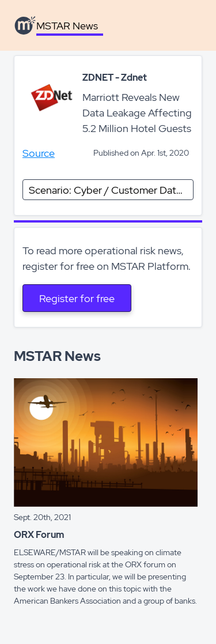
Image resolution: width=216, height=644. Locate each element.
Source (39, 153)
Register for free (77, 298)
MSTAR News (67, 26)
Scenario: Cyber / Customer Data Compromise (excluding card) (111, 190)
